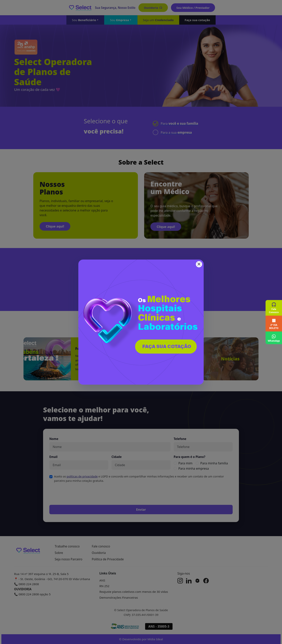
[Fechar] (199, 264)
